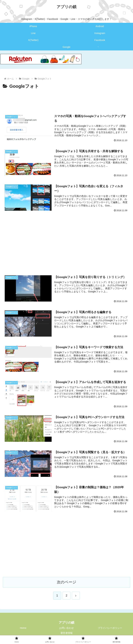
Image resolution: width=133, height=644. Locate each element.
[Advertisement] (66, 100)
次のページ (67, 582)
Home (23, 628)
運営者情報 (66, 633)
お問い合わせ (66, 628)
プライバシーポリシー (110, 628)
